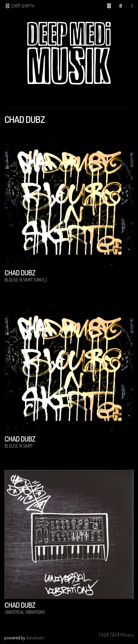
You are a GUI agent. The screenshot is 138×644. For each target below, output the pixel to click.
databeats (35, 638)
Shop (132, 6)
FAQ (103, 635)
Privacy (127, 635)
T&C (114, 635)
